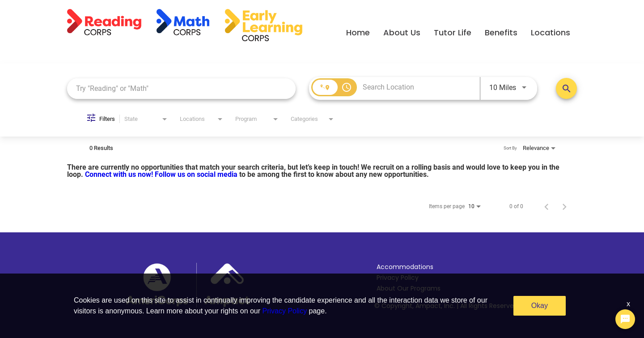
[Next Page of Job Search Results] (564, 206)
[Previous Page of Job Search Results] (547, 206)
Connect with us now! (120, 174)
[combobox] (181, 88)
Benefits (501, 32)
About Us (402, 32)
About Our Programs (409, 288)
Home (358, 32)
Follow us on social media (197, 174)
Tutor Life (453, 32)
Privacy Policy (398, 278)
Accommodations (405, 267)
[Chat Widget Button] (625, 319)
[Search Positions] (566, 88)
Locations (551, 32)
